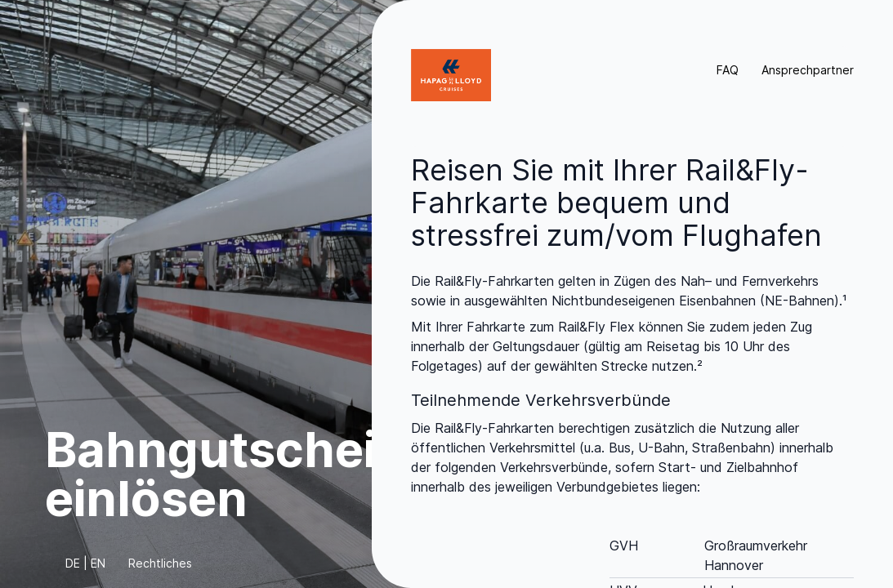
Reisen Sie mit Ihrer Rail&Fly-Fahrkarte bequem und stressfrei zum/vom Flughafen (616, 203)
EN (98, 563)
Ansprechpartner (808, 70)
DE (73, 563)
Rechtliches (160, 563)
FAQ (728, 70)
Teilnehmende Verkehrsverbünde (541, 400)
